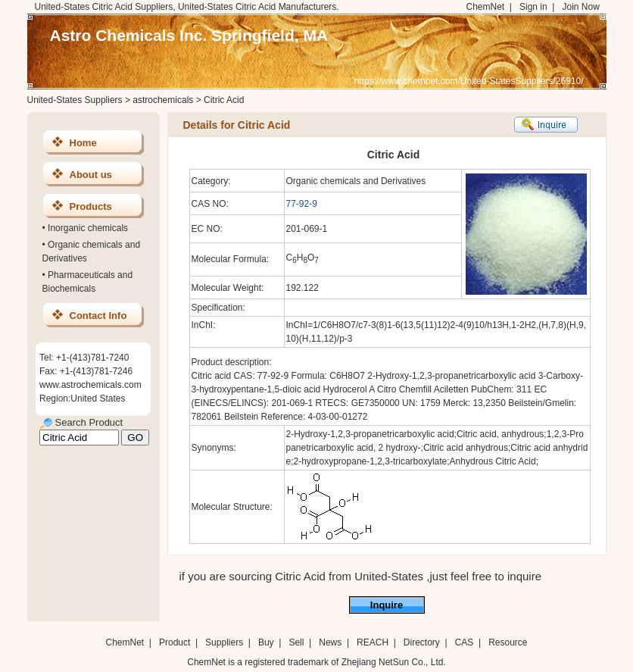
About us (91, 175)
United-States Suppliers (75, 100)
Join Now (580, 7)
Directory (422, 642)
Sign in (533, 7)
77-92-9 (302, 204)
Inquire (387, 605)
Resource (508, 642)
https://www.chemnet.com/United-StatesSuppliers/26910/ (469, 81)
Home (83, 143)
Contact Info (98, 316)
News (330, 642)
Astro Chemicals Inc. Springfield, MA (189, 35)
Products (91, 206)
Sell (296, 642)
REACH (373, 642)
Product (176, 642)
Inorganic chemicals (88, 228)
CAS (465, 642)
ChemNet (486, 7)
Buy (266, 642)
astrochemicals (163, 100)
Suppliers (224, 642)
